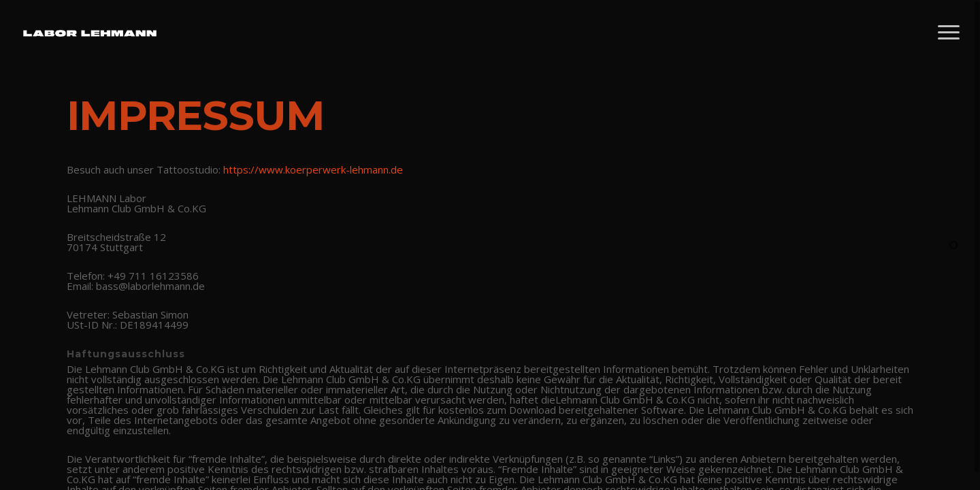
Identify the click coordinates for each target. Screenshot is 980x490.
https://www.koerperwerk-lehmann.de (313, 169)
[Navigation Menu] (949, 33)
